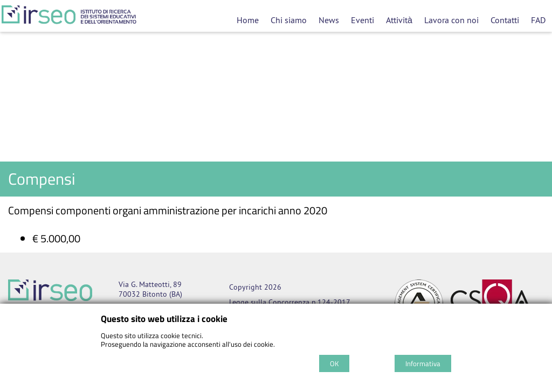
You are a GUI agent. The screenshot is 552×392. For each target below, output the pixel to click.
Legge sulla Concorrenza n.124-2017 (290, 302)
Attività (399, 20)
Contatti (505, 20)
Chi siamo (289, 20)
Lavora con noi (451, 20)
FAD (538, 20)
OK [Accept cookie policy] (334, 363)
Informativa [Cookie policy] (423, 363)
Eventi (363, 20)
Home (248, 20)
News (329, 20)
